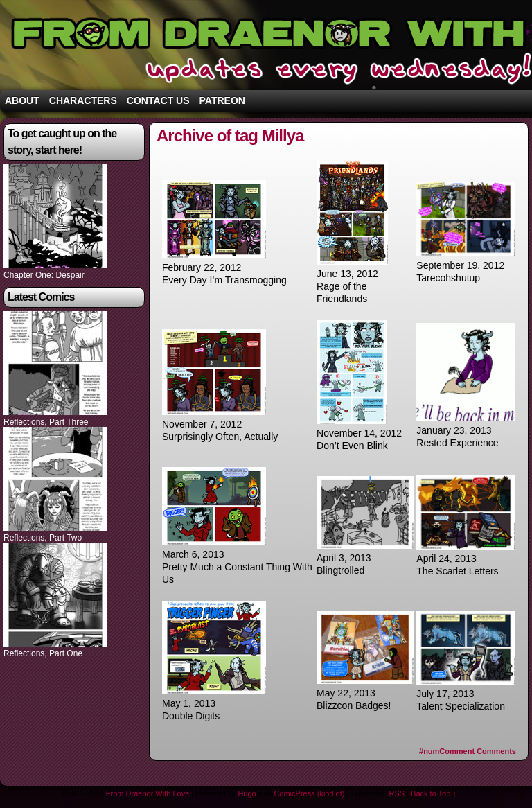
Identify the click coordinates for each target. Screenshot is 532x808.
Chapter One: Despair (44, 275)
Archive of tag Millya (230, 135)
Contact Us (158, 100)
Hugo (247, 793)
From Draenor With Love (148, 793)
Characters (83, 100)
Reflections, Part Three (46, 422)
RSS (397, 793)
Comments (468, 751)
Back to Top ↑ (434, 793)
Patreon (222, 100)
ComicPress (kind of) (309, 793)
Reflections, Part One (43, 653)
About (22, 100)
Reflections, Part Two (43, 538)
